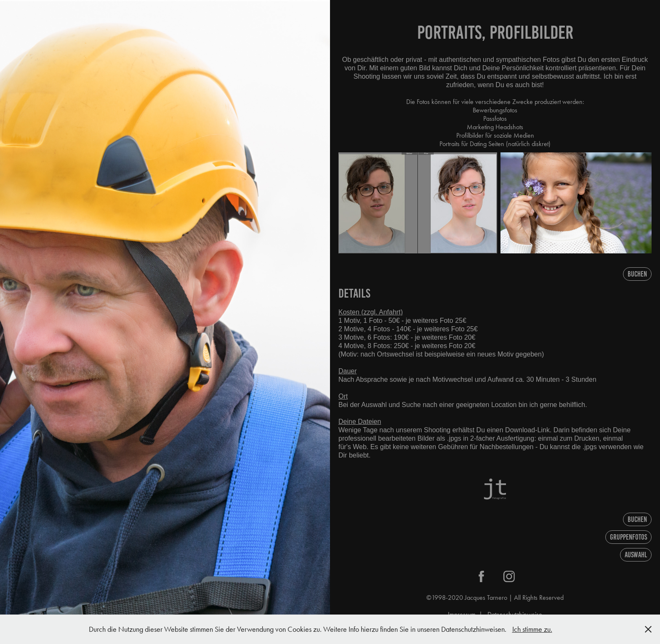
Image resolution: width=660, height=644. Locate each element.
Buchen (637, 274)
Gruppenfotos (628, 537)
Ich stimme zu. (532, 629)
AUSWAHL (636, 555)
